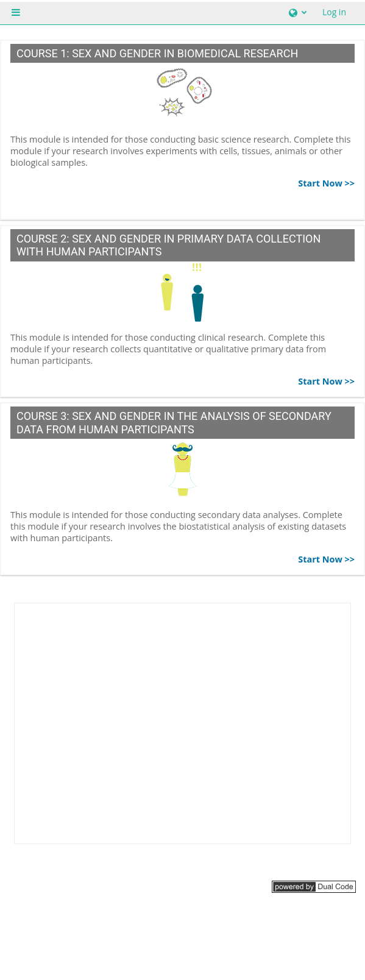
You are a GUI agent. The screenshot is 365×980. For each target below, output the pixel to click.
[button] (296, 12)
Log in (334, 12)
